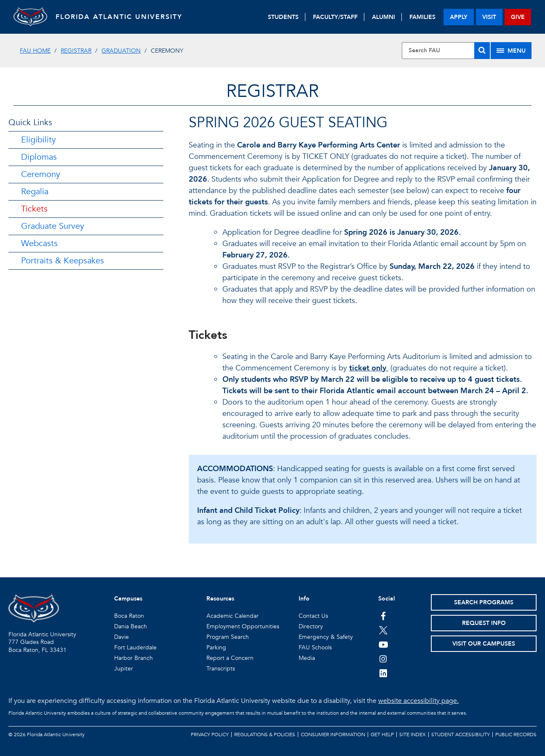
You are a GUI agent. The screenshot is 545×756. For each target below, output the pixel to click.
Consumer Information (333, 735)
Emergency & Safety (326, 637)
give (518, 17)
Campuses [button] (128, 599)
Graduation (121, 51)
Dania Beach (131, 626)
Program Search (228, 637)
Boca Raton (129, 616)
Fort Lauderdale (135, 647)
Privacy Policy (210, 735)
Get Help (382, 735)
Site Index (413, 735)
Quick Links (30, 122)
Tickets (34, 209)
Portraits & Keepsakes (63, 261)
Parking (216, 647)
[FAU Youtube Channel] (383, 644)
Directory (311, 626)
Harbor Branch (134, 658)
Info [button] (304, 599)
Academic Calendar (232, 616)
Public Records (516, 735)
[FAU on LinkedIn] (383, 673)
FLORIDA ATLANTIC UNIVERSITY (119, 17)
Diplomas (39, 157)
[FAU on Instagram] (383, 659)
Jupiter (124, 669)
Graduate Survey (53, 226)
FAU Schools (315, 647)
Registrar (76, 51)
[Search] (482, 51)
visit (489, 17)
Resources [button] (220, 599)
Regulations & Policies (265, 735)
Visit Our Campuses (484, 644)
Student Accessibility (461, 735)
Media (307, 658)
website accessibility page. (418, 701)
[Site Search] (446, 51)
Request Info (484, 623)
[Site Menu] (511, 51)
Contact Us (313, 616)
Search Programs (484, 602)
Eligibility (39, 140)
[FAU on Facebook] (383, 616)
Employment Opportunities (243, 626)
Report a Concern (230, 658)
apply (459, 17)
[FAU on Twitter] (383, 630)
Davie (122, 637)
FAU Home (35, 51)
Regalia (35, 192)
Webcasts (39, 243)
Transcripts (221, 669)
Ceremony (41, 174)
